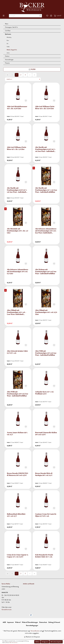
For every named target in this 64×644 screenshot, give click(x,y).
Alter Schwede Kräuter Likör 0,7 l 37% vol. (17, 352)
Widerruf (18, 622)
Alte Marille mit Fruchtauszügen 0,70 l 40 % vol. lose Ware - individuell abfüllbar (17, 190)
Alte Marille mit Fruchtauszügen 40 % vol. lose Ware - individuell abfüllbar (46, 190)
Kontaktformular (7, 610)
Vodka (8, 47)
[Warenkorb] (58, 16)
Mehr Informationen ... (14, 642)
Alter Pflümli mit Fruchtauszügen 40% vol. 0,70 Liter (46, 312)
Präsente (7, 63)
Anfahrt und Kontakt (29, 584)
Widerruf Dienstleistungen (30, 622)
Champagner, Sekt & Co (11, 27)
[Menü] (4, 16)
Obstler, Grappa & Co (12, 50)
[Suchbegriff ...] (23, 16)
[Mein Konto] (51, 16)
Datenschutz (43, 622)
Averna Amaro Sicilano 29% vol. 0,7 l (17, 434)
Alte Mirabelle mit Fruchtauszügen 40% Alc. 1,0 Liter (17, 231)
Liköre (8, 53)
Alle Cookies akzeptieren (56, 642)
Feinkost (7, 56)
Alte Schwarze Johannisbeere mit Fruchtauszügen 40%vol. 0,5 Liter (18, 272)
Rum (8, 40)
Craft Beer (8, 31)
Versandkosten (35, 631)
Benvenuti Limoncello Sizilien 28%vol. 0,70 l (46, 434)
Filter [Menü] (32, 69)
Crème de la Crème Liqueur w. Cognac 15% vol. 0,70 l (18, 556)
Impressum (10, 622)
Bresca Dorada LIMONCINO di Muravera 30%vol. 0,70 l (17, 474)
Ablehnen (37, 642)
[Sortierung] (23, 79)
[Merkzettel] (47, 16)
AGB (4, 622)
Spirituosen (8, 34)
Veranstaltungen (9, 60)
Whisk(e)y (9, 37)
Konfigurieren (45, 642)
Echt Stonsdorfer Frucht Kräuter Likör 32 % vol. (44, 556)
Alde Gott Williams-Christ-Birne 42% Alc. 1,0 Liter (17, 148)
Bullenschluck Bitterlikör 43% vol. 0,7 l (16, 515)
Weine (7, 24)
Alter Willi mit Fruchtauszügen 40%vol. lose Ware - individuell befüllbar (46, 353)
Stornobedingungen (32, 625)
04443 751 (5, 592)
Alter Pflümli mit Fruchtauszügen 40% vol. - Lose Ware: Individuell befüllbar (16, 312)
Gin (7, 44)
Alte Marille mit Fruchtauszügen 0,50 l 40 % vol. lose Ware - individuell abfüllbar (45, 149)
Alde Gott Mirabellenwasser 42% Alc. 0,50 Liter (17, 108)
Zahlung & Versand (54, 622)
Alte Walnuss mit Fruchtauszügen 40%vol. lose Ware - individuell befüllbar (46, 272)
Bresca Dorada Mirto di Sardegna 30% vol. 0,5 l (44, 474)
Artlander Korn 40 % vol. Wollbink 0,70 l (44, 393)
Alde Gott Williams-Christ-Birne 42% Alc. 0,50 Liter (45, 108)
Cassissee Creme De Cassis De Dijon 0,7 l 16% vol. (46, 515)
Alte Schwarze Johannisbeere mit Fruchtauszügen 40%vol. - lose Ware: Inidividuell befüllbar (46, 231)
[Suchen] (40, 16)
